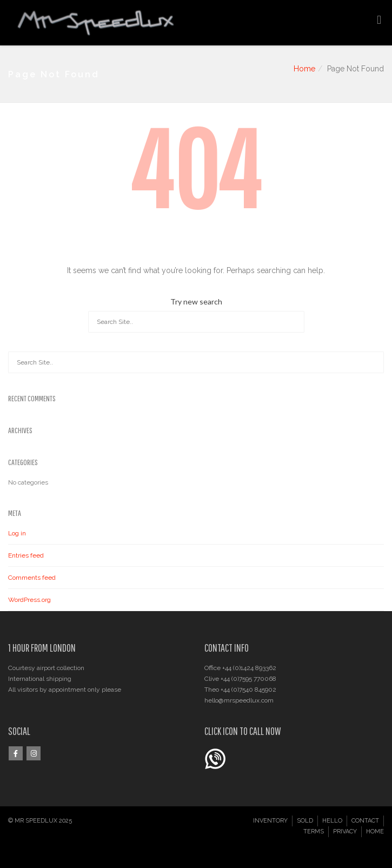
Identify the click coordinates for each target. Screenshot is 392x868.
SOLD (305, 821)
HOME (375, 831)
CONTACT (365, 821)
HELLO (332, 821)
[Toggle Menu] (379, 20)
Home (304, 69)
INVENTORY (270, 821)
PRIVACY (345, 831)
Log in (17, 533)
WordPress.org (29, 600)
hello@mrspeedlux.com (239, 700)
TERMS (314, 831)
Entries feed (26, 555)
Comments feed (32, 578)
